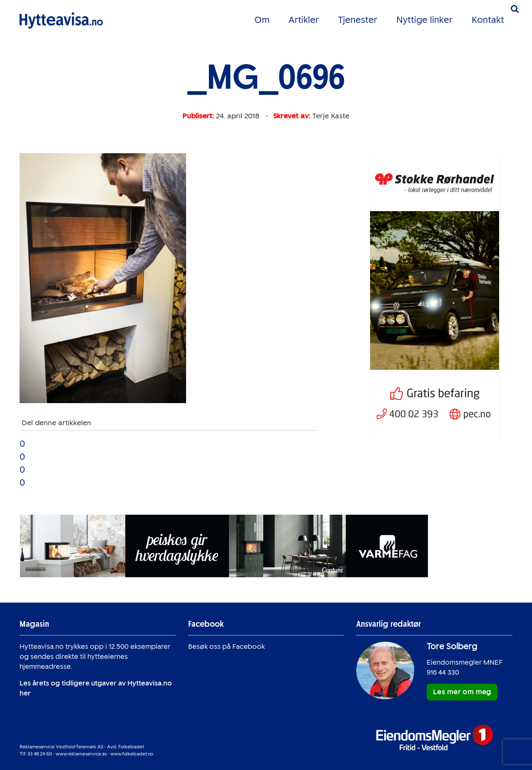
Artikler (304, 20)
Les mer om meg (462, 692)
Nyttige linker (424, 20)
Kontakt (488, 20)
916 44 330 (443, 672)
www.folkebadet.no (132, 754)
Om (262, 20)
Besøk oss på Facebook (226, 647)
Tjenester (358, 20)
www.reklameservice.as (81, 754)
